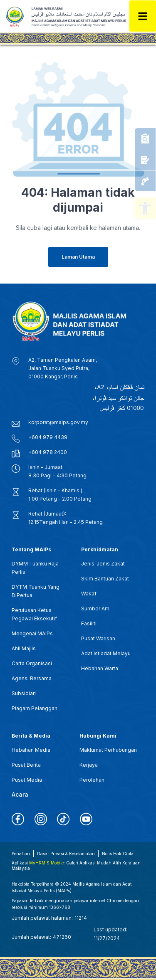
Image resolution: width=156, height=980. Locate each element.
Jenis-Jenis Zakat (103, 564)
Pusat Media (27, 780)
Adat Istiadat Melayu (106, 653)
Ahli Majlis (24, 648)
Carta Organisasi (32, 663)
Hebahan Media (31, 750)
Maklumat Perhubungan (108, 750)
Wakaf (89, 594)
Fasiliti (89, 623)
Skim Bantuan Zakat (105, 579)
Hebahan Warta (100, 668)
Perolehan (92, 780)
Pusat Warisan (98, 638)
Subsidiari (24, 693)
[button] (145, 208)
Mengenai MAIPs (32, 633)
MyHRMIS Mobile (46, 863)
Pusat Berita (26, 765)
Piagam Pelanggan (35, 708)
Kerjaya (89, 765)
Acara (20, 794)
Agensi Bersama (32, 678)
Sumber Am (95, 608)
